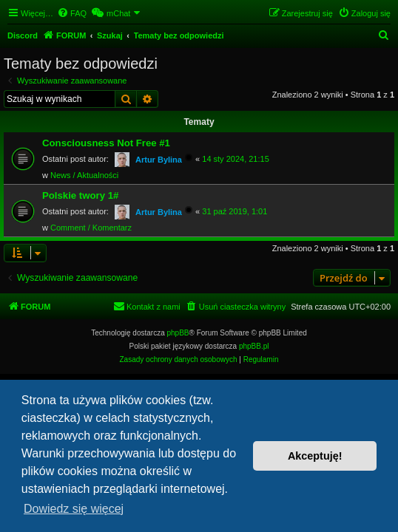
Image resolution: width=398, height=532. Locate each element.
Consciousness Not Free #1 (106, 143)
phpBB (178, 333)
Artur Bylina (159, 160)
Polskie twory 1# (80, 195)
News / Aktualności (84, 175)
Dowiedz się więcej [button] (74, 509)
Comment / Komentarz (91, 228)
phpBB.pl (254, 346)
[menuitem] (72, 13)
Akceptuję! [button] (315, 456)
